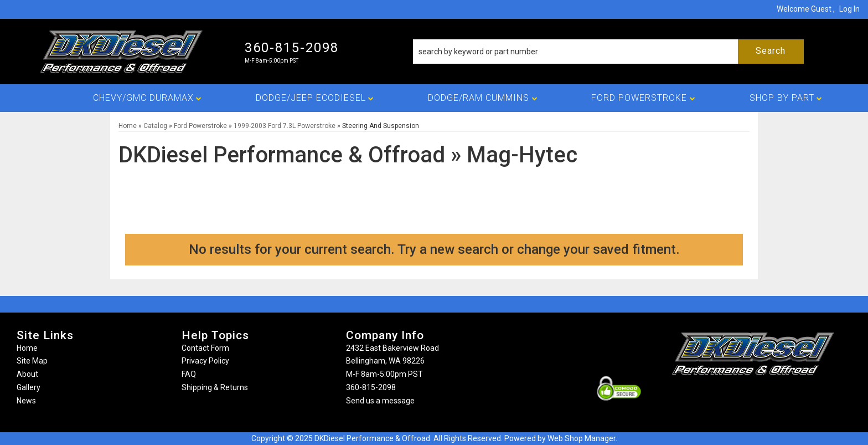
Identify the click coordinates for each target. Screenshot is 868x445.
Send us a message (380, 401)
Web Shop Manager (582, 438)
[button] (608, 52)
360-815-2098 (371, 387)
